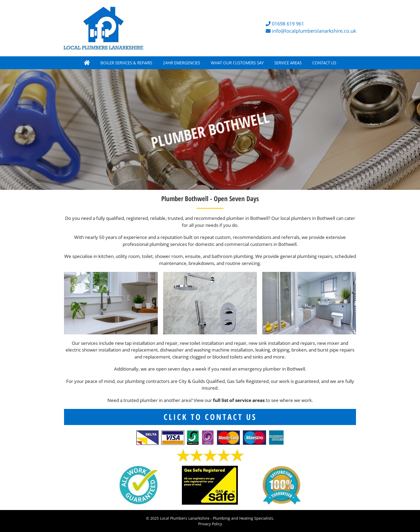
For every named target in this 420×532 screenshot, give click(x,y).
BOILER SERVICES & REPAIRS (126, 63)
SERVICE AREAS (288, 63)
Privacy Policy (210, 524)
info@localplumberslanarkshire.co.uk (314, 31)
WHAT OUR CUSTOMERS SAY (237, 63)
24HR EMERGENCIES (181, 63)
